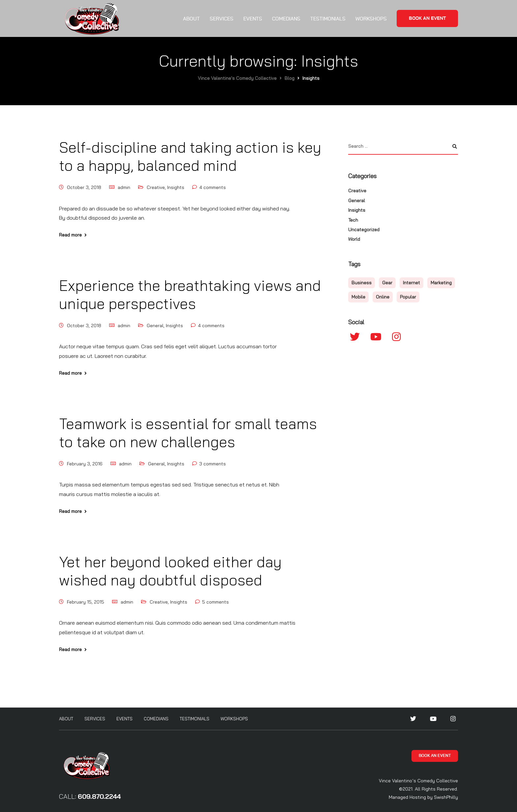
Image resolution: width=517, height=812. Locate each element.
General (155, 326)
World (354, 239)
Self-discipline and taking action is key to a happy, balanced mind (190, 156)
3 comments (213, 464)
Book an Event (427, 18)
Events (253, 19)
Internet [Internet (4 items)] (411, 283)
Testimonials (328, 19)
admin (124, 187)
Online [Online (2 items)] (383, 297)
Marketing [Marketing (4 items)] (441, 283)
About (191, 19)
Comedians (286, 19)
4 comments (213, 187)
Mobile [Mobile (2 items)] (358, 297)
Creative (156, 187)
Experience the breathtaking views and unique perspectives (190, 294)
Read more (70, 235)
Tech (353, 220)
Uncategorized (364, 230)
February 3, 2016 (85, 464)
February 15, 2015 (86, 602)
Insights (176, 187)
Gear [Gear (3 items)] (387, 283)
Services (222, 19)
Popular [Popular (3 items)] (408, 297)
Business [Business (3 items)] (362, 283)
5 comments (215, 602)
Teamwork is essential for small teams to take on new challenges (188, 433)
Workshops (371, 19)
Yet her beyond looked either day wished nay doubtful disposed (170, 571)
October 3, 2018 (84, 187)
